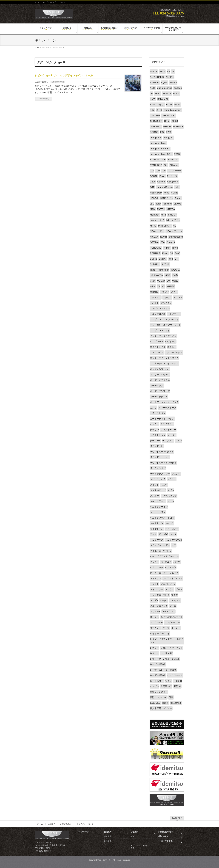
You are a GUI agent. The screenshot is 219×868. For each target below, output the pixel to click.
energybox (168, 138)
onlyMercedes (176, 237)
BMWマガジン (157, 105)
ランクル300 (156, 622)
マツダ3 (154, 600)
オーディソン (157, 386)
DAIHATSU (156, 127)
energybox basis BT (160, 149)
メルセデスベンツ (159, 606)
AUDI (153, 88)
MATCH (161, 209)
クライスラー (167, 424)
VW (169, 281)
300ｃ (162, 71)
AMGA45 (155, 82)
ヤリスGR (155, 611)
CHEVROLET (169, 116)
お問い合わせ (66, 824)
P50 (163, 242)
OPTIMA (154, 242)
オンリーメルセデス (160, 374)
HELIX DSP (156, 193)
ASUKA (173, 82)
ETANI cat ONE (158, 160)
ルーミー (176, 628)
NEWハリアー (157, 231)
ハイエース (156, 551)
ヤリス (173, 606)
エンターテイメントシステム (164, 358)
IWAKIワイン (166, 198)
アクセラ (167, 297)
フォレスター (157, 589)
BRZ (152, 110)
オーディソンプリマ (160, 391)
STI (176, 259)
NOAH (164, 237)
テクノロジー (172, 529)
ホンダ (166, 595)
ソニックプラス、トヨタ (162, 518)
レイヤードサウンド (160, 633)
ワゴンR (178, 681)
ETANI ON (173, 160)
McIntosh (155, 215)
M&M (153, 209)
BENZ (158, 94)
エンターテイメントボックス (164, 363)
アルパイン (166, 303)
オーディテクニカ (159, 397)
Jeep (158, 204)
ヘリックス (156, 595)
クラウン (154, 430)
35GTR (154, 71)
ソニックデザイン (159, 507)
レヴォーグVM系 (171, 659)
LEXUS (178, 204)
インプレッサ (157, 341)
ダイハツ (169, 523)
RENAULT (155, 253)
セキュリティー (158, 501)
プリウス (169, 589)
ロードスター (157, 681)
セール (171, 501)
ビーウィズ (156, 573)
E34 (162, 132)
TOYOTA (175, 270)
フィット (154, 584)
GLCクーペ (173, 182)
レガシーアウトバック (172, 648)
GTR (152, 187)
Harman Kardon (165, 187)
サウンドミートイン (160, 457)
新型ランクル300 (159, 697)
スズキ (164, 485)
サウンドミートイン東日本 (163, 463)
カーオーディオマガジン (162, 419)
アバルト (154, 303)
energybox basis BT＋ (161, 154)
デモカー (134, 836)
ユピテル (154, 617)
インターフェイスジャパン (163, 336)
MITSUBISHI (165, 226)
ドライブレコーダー (160, 545)
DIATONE (178, 127)
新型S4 (177, 686)
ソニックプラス (158, 512)
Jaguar (178, 198)
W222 (175, 281)
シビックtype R (158, 479)
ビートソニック (171, 573)
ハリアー (154, 562)
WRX (153, 286)
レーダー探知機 (158, 675)
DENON (167, 127)
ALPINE (170, 77)
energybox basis (158, 143)
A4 (173, 71)
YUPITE (171, 286)
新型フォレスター (159, 692)
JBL (152, 204)
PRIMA (167, 248)
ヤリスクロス (168, 611)
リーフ (166, 628)
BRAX (177, 105)
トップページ (83, 832)
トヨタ (173, 534)
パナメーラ (171, 567)
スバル (171, 490)
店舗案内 (52, 824)
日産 (171, 697)
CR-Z (167, 121)
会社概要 (108, 836)
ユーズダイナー (106, 860)
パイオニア (166, 562)
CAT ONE (155, 116)
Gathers (161, 182)
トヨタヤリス (157, 540)
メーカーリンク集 (165, 841)
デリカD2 (163, 534)
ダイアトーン (157, 523)
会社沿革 (108, 841)
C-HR (159, 110)
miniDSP (172, 215)
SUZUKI (165, 264)
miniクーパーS (157, 220)
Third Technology (159, 270)
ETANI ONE (156, 165)
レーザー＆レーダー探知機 (163, 670)
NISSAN (154, 237)
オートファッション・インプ (164, 402)
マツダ (175, 595)
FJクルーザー (175, 171)
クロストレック (158, 435)
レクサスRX (167, 653)
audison (178, 88)
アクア (174, 292)
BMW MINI (163, 99)
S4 (171, 253)
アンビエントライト (160, 330)
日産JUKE (155, 703)
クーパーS (155, 441)
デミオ (153, 534)
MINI (163, 215)
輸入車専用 (176, 703)
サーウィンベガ (158, 468)
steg (171, 259)
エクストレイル (158, 347)
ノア (174, 545)
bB (151, 94)
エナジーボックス (174, 352)
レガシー (154, 648)
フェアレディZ (168, 584)
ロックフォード (175, 675)
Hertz (166, 193)
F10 (152, 171)
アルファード (174, 314)
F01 (166, 165)
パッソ (177, 562)
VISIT (168, 275)
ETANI (177, 154)
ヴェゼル (154, 686)
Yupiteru (154, 292)
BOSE (169, 105)
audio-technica (165, 88)
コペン (178, 441)
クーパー (172, 435)
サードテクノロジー (160, 474)
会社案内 (108, 832)
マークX (164, 600)
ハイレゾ (167, 551)
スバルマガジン (169, 496)
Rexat (165, 253)
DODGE (154, 132)
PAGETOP (177, 818)
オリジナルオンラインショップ (141, 847)
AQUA (164, 82)
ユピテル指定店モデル (172, 617)
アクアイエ (156, 297)
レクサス (154, 653)
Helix (177, 187)
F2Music (174, 165)
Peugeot (171, 242)
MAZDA (171, 209)
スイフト (154, 485)
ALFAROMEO (157, 77)
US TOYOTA (156, 275)
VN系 (153, 281)
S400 (177, 253)
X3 (159, 286)
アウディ (165, 292)
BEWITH (167, 94)
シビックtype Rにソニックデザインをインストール (64, 75)
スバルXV (155, 496)
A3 (168, 71)
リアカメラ (156, 628)
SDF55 (154, 259)
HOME (174, 193)
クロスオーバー (168, 430)
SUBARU (155, 264)
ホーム (40, 824)
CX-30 (175, 121)
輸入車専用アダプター (161, 708)
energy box (156, 138)
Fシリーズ (172, 176)
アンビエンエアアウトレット (164, 319)
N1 (174, 226)
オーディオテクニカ (160, 380)
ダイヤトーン (157, 529)
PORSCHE (156, 248)
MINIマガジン (173, 220)
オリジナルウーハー (160, 369)
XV (163, 286)
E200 (169, 132)
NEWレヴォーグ (174, 231)
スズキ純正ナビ (158, 490)
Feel (164, 171)
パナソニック (157, 567)
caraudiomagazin (173, 110)
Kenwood (167, 204)
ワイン (168, 681)
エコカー (172, 347)
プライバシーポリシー (86, 824)
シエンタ (176, 474)
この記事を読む (43, 99)
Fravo (162, 176)
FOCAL (154, 176)
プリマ (179, 589)
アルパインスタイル (160, 308)
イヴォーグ (171, 341)
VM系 (175, 275)
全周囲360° (166, 686)
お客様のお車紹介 (58, 82)
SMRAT (163, 259)
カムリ (153, 408)
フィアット (156, 578)
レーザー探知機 (158, 664)
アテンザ (178, 297)
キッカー (154, 424)
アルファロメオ (158, 314)
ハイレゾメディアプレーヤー (164, 556)
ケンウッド (168, 441)
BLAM (176, 94)
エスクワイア (157, 352)
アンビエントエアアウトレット (165, 325)
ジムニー (172, 479)
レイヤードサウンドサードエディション (167, 641)
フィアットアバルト (173, 578)
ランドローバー (172, 622)
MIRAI (153, 226)
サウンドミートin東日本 (162, 452)
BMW (153, 99)
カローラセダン (158, 413)
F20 (158, 171)
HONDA (154, 198)
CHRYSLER (156, 121)
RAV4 (175, 248)
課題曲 (165, 703)
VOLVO (161, 281)
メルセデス (175, 600)
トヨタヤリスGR (173, 540)
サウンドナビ (157, 446)
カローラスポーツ (167, 408)
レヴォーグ (156, 659)
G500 (153, 182)
